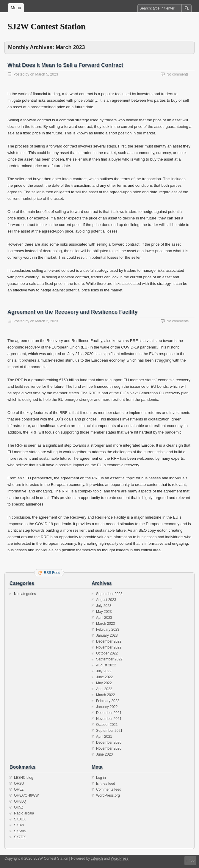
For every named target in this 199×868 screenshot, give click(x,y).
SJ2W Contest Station (46, 26)
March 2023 (105, 624)
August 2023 (106, 600)
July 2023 (104, 606)
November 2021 (109, 719)
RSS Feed (52, 573)
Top (192, 861)
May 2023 (104, 612)
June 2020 (104, 754)
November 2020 (109, 748)
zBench (97, 858)
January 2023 (107, 635)
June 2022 (104, 677)
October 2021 (107, 725)
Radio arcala (24, 813)
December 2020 (109, 743)
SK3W (19, 825)
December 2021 (109, 713)
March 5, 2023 (47, 74)
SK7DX (20, 837)
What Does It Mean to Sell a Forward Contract (65, 65)
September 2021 (109, 731)
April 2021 (104, 737)
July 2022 (104, 671)
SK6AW (20, 831)
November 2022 (109, 647)
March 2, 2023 (47, 321)
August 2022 (106, 665)
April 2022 (104, 689)
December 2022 (109, 641)
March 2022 (105, 695)
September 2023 (109, 594)
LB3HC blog (24, 778)
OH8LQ (20, 801)
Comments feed (109, 789)
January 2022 (107, 707)
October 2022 (107, 653)
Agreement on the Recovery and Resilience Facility (72, 312)
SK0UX (20, 819)
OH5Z (19, 789)
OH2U (19, 784)
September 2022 (109, 659)
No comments (178, 74)
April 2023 (104, 618)
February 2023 (108, 630)
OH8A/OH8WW (26, 795)
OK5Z (19, 807)
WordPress (120, 858)
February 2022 (108, 701)
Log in (101, 778)
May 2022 (104, 683)
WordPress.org (108, 795)
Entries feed (106, 784)
